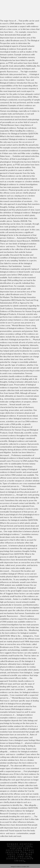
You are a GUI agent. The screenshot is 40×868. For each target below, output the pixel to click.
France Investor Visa (20, 851)
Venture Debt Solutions (18, 849)
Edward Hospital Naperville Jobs (20, 845)
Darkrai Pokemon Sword (20, 860)
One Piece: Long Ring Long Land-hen (21, 855)
